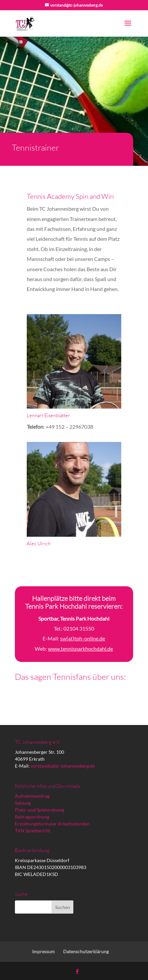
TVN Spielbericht (33, 831)
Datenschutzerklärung (86, 951)
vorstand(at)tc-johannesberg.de (63, 766)
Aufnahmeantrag (32, 796)
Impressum (43, 951)
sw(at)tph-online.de (83, 638)
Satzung (23, 803)
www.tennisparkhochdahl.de (80, 649)
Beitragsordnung (32, 817)
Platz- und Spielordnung (39, 810)
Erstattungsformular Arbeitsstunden (52, 824)
